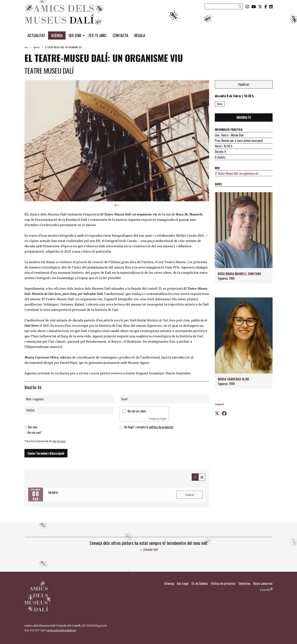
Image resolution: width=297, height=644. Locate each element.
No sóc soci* (35, 432)
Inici (26, 47)
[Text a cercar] (224, 6)
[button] (240, 6)
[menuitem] (247, 6)
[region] (117, 143)
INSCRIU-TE (244, 117)
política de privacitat (161, 427)
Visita (220, 104)
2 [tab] (118, 205)
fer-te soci (59, 441)
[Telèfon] (69, 410)
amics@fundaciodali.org (62, 630)
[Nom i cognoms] (69, 399)
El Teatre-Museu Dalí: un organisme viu (236, 173)
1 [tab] (116, 205)
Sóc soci (32, 427)
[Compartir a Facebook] (224, 413)
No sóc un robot (137, 411)
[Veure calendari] (202, 477)
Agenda (36, 47)
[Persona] (244, 238)
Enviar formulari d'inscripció (46, 453)
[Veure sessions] (195, 477)
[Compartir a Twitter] (217, 413)
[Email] (165, 399)
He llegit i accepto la (149, 427)
